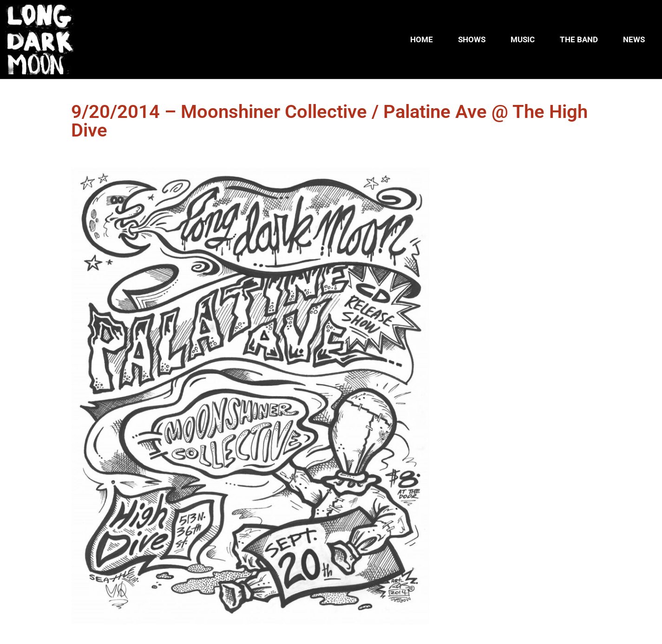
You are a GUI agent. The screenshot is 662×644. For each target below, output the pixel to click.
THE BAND (579, 39)
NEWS (634, 39)
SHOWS (472, 39)
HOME (422, 39)
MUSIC (523, 39)
